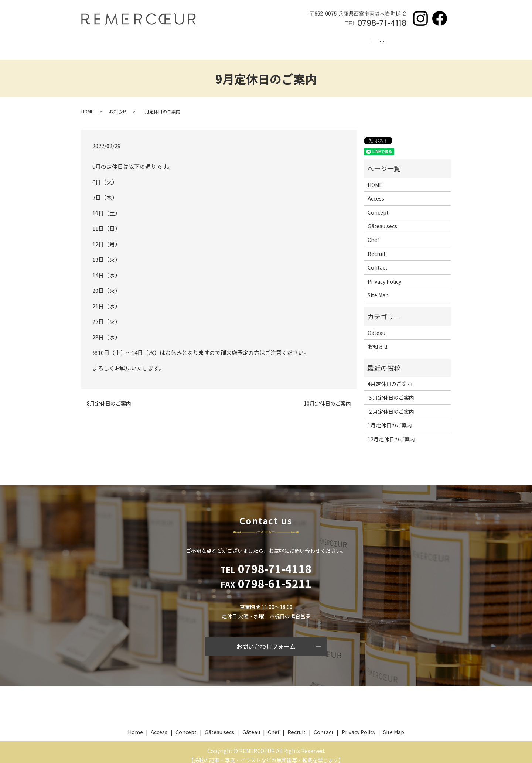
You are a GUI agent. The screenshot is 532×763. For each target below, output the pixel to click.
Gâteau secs (197, 44)
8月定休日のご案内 (109, 396)
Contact (399, 44)
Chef (281, 44)
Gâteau (243, 44)
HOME (87, 104)
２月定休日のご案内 (391, 404)
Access (358, 44)
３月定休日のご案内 (391, 390)
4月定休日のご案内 (390, 377)
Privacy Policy (384, 274)
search (438, 44)
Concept (149, 44)
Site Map (378, 288)
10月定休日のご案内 (327, 396)
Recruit (318, 44)
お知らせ (118, 104)
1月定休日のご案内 (390, 418)
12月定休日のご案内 (391, 432)
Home (108, 44)
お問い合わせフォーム (266, 639)
